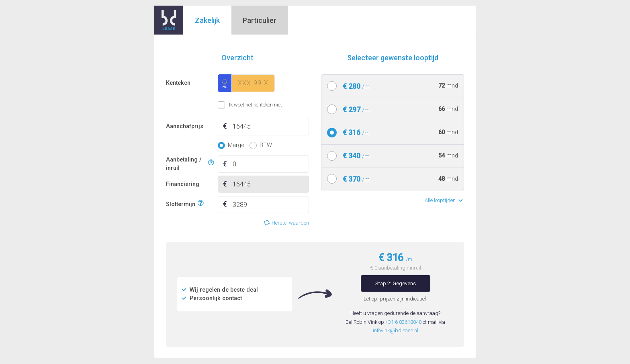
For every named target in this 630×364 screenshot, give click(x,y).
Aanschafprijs (185, 126)
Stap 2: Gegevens (396, 283)
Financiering (183, 184)
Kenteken (178, 83)
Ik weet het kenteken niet (228, 105)
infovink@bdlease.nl (396, 330)
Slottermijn (181, 203)
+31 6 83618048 (403, 322)
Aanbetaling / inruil (186, 164)
